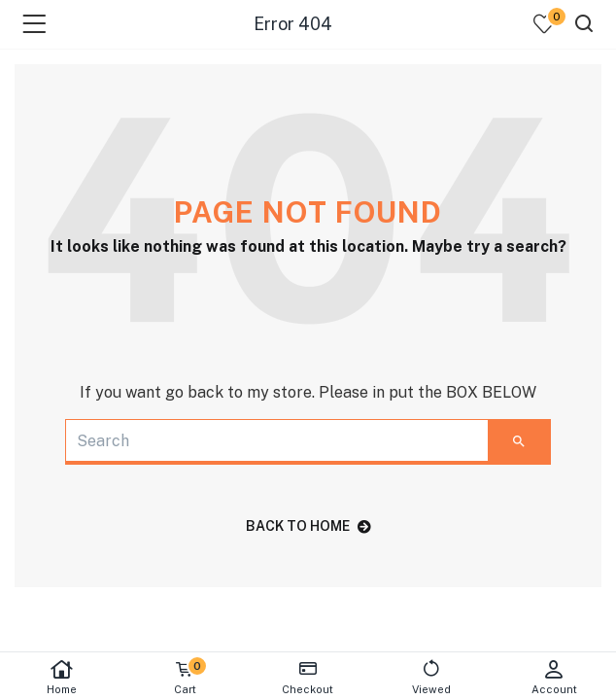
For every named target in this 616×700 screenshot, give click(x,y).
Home (62, 677)
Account (554, 677)
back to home (308, 526)
